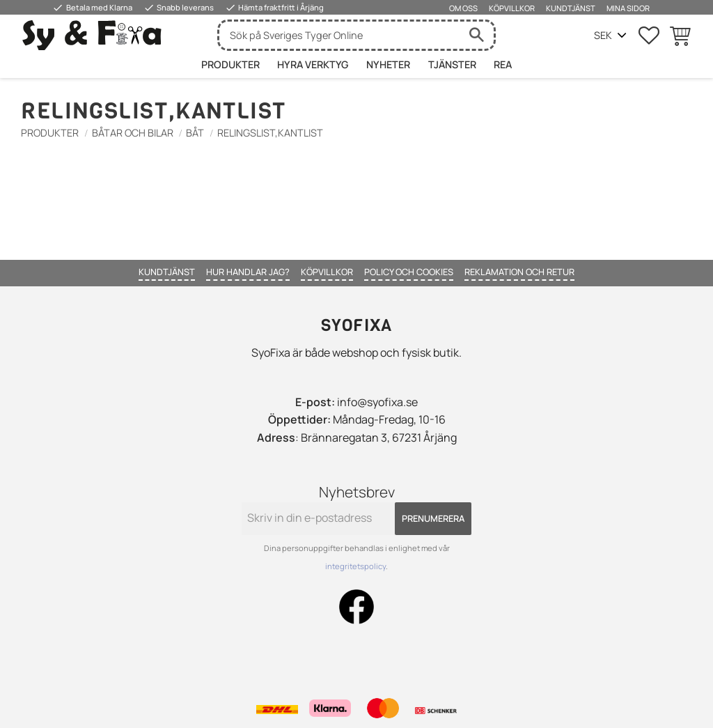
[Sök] (476, 35)
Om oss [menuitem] (463, 8)
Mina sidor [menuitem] (628, 8)
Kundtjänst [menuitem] (571, 8)
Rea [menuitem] (503, 64)
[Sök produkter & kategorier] (339, 35)
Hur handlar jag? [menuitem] (248, 272)
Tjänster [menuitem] (452, 64)
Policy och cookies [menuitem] (409, 272)
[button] (649, 36)
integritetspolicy (355, 566)
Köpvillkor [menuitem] (512, 8)
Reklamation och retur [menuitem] (519, 272)
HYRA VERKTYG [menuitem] (313, 64)
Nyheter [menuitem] (388, 64)
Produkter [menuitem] (230, 64)
